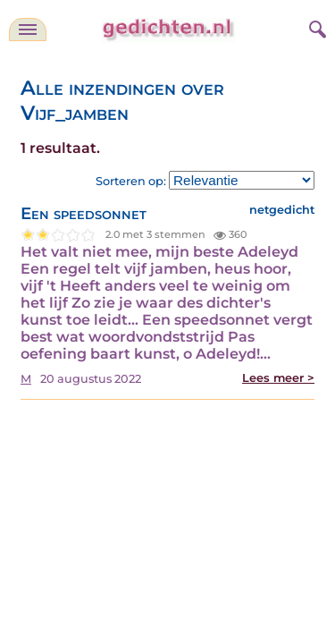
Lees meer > (278, 378)
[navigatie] (28, 30)
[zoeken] (315, 27)
